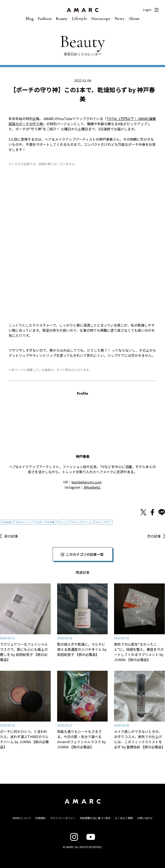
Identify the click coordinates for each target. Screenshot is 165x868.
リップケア (104, 522)
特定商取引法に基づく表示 (95, 818)
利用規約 (40, 818)
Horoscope (101, 19)
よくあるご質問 (124, 818)
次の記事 (154, 536)
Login (147, 10)
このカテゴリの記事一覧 (85, 554)
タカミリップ (25, 522)
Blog (30, 19)
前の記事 (11, 536)
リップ (64, 522)
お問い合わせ (145, 818)
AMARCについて (22, 818)
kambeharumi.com (87, 482)
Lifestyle (80, 19)
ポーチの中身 (47, 522)
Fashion (45, 19)
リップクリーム (83, 522)
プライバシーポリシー (63, 818)
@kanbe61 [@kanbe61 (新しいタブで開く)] (92, 487)
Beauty (62, 19)
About (134, 19)
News (119, 19)
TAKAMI (7, 522)
